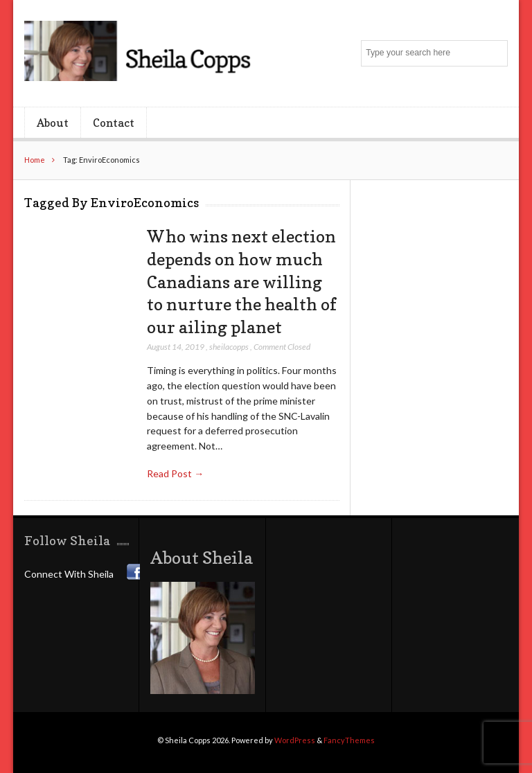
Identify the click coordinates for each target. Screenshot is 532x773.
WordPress (295, 740)
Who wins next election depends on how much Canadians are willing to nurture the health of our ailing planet (242, 282)
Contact (114, 123)
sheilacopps (229, 347)
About (53, 123)
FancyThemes (349, 740)
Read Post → (175, 473)
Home (35, 160)
